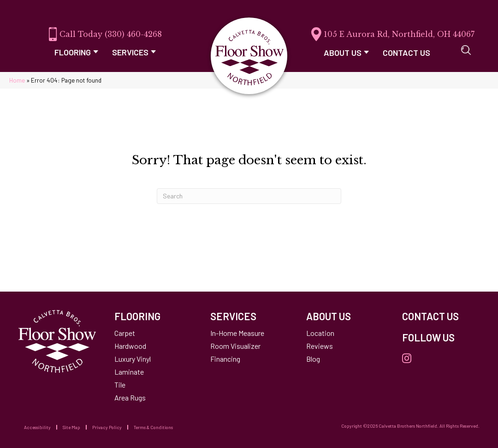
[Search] (249, 196)
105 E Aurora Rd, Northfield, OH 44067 (399, 34)
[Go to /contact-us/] (441, 316)
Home (17, 80)
